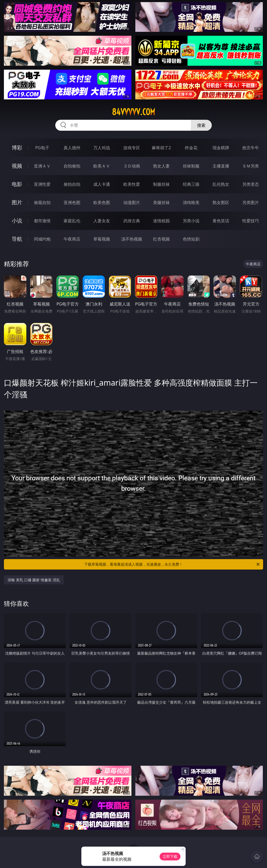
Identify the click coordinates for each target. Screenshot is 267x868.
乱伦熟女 (221, 184)
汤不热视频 (132, 239)
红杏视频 (161, 239)
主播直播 (221, 166)
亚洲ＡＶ (42, 166)
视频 (17, 166)
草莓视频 (102, 239)
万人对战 (102, 148)
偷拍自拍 (72, 184)
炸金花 (191, 148)
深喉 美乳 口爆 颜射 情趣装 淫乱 (34, 580)
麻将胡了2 (161, 148)
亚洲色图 (72, 202)
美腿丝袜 (161, 202)
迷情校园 (161, 221)
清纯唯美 (191, 202)
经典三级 (191, 184)
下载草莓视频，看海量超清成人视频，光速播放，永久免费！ (172, 564)
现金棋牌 (221, 148)
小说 (17, 221)
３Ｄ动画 (132, 166)
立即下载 (170, 856)
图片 (17, 202)
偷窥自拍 (42, 202)
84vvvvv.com (133, 112)
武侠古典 (132, 221)
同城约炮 (42, 239)
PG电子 (42, 148)
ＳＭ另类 (251, 166)
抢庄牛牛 (251, 148)
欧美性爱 (132, 184)
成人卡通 (102, 184)
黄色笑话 (221, 221)
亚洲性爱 (42, 184)
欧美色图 (102, 202)
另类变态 (251, 184)
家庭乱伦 (72, 221)
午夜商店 (72, 239)
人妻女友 (102, 221)
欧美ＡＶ (102, 166)
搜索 (201, 125)
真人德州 (72, 148)
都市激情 (42, 221)
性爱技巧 (251, 221)
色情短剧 (191, 239)
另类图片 (251, 202)
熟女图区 (221, 202)
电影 (17, 184)
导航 (17, 239)
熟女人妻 (161, 166)
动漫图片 (132, 202)
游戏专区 (132, 148)
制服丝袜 (161, 184)
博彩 (17, 148)
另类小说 (191, 221)
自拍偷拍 (72, 166)
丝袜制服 (191, 166)
